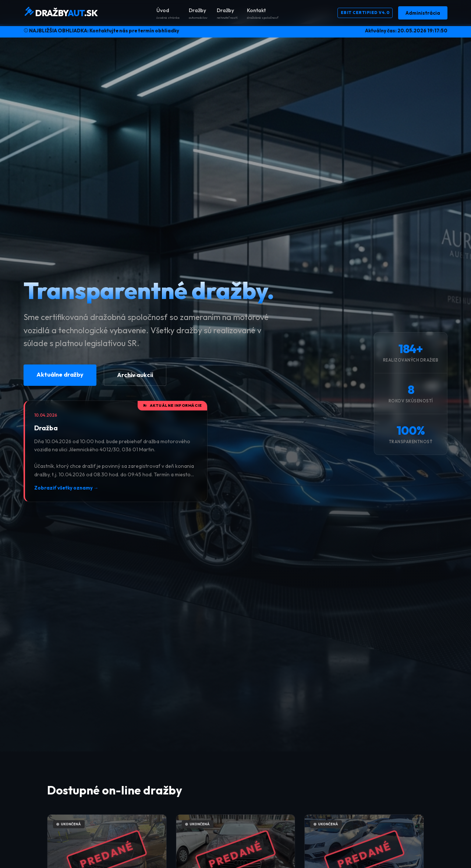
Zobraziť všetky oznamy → (66, 488)
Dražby (198, 14)
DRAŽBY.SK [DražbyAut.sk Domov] (61, 13)
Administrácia (423, 13)
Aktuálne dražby (60, 374)
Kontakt (263, 14)
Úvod (168, 14)
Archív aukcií (135, 375)
